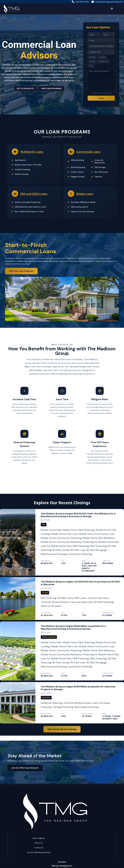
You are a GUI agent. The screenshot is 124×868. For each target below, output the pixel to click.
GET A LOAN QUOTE (25, 88)
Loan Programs (39, 838)
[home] (12, 9)
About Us (39, 843)
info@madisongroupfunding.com (109, 2)
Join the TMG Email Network (25, 768)
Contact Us (39, 848)
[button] (112, 9)
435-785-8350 (82, 2)
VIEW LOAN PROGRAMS (51, 88)
